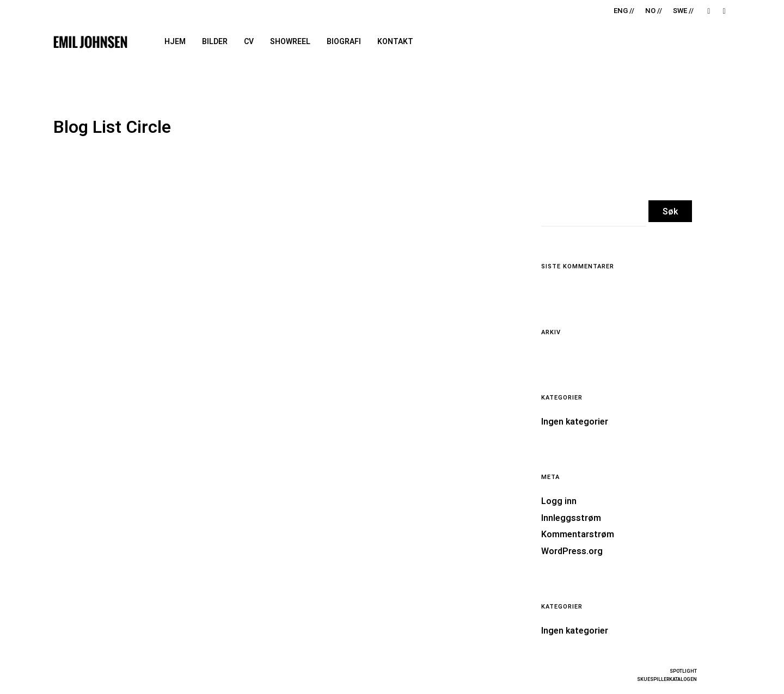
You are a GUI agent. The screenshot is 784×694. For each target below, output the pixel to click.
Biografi (344, 42)
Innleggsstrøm (571, 518)
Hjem (175, 42)
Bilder (215, 42)
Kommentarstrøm (578, 535)
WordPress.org (572, 551)
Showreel (290, 42)
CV (249, 42)
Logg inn (559, 501)
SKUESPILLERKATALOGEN (667, 680)
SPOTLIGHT (683, 671)
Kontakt (395, 42)
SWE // (683, 11)
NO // (654, 11)
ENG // (624, 11)
